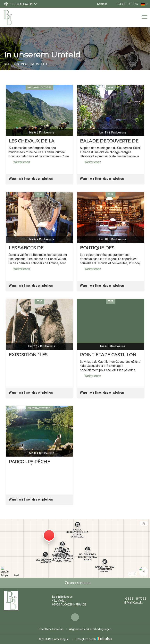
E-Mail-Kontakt (131, 603)
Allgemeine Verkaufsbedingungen (90, 629)
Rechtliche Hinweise (51, 629)
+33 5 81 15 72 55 (133, 599)
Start (8, 64)
